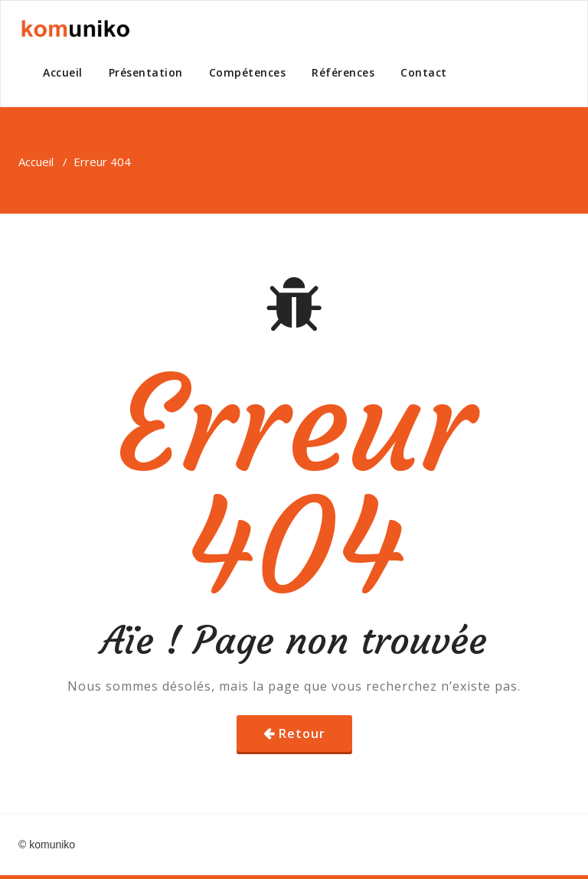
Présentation (146, 72)
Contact (424, 72)
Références (343, 72)
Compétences (248, 72)
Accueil (63, 72)
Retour (302, 734)
